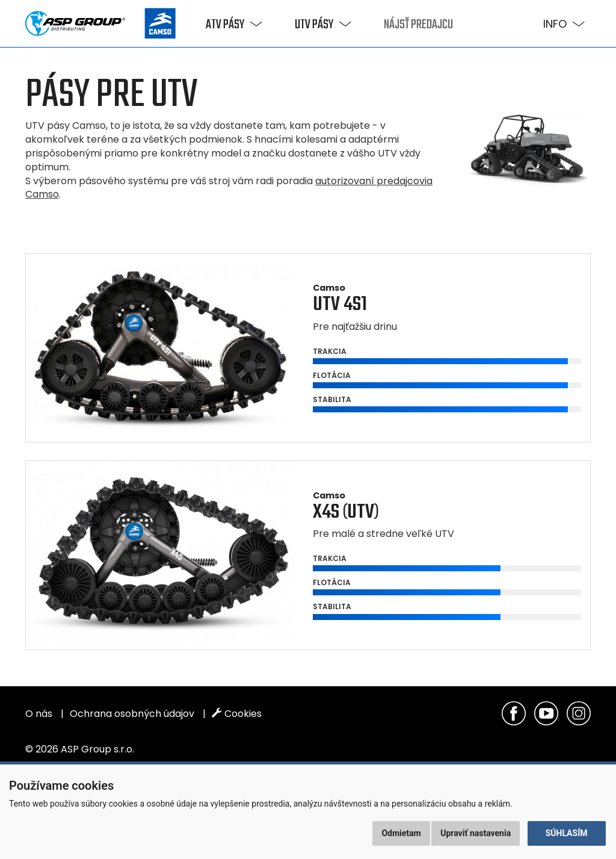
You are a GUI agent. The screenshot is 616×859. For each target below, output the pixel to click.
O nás (39, 714)
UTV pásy (314, 25)
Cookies (237, 714)
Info (555, 24)
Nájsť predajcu (418, 25)
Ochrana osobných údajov (132, 714)
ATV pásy (225, 25)
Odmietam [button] (401, 833)
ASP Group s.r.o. (97, 749)
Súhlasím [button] (567, 833)
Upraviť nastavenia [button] (476, 833)
